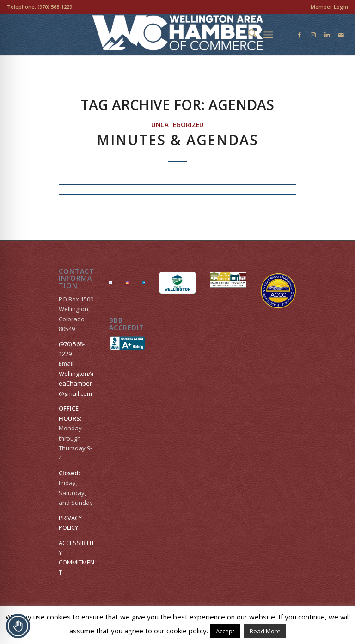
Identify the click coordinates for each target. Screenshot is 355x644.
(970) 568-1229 (55, 7)
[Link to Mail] (341, 35)
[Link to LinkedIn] (327, 35)
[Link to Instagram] (313, 35)
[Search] (248, 35)
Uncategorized (177, 125)
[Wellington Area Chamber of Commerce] (178, 35)
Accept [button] (225, 631)
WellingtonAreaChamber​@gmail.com (77, 383)
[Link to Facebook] (300, 35)
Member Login (329, 7)
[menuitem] (327, 7)
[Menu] (268, 35)
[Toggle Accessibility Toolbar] (18, 626)
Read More (265, 631)
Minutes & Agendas (177, 140)
